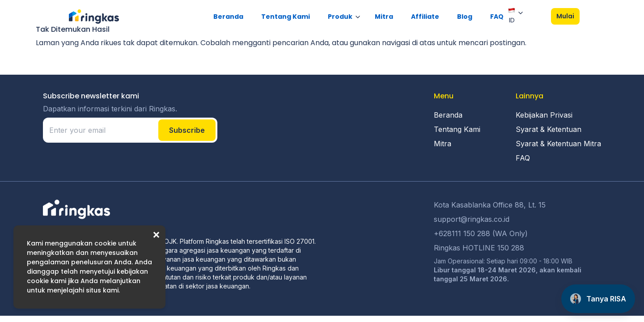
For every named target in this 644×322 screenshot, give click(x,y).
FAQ (497, 17)
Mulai (565, 16)
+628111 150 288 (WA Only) (481, 233)
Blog (465, 17)
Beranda (228, 17)
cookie (105, 243)
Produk (340, 17)
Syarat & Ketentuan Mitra (558, 144)
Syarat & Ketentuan (549, 129)
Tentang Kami (286, 17)
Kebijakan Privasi (544, 115)
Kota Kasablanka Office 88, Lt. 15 (490, 205)
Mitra (384, 17)
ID (512, 16)
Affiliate (425, 17)
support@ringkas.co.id (472, 219)
